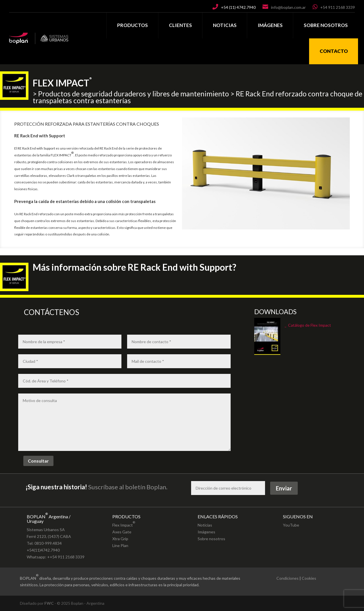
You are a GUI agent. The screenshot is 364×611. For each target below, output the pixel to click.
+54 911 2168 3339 (338, 7)
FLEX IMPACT (62, 79)
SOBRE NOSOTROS (326, 25)
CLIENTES (180, 25)
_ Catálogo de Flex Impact (308, 325)
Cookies (309, 578)
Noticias (205, 525)
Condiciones (288, 578)
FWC (49, 603)
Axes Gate (122, 532)
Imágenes (206, 532)
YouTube (291, 525)
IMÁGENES (270, 25)
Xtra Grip (120, 539)
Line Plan (120, 545)
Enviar (284, 488)
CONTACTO (334, 51)
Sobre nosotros (211, 539)
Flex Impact (124, 523)
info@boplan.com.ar (288, 7)
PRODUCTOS (133, 25)
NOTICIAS (225, 25)
